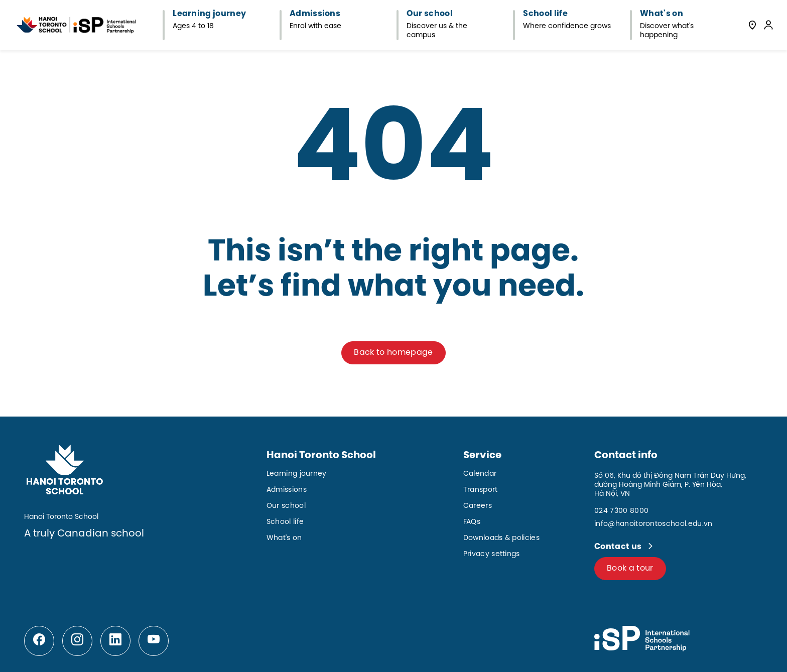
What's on (284, 538)
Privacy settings (492, 554)
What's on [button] (662, 14)
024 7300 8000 (621, 511)
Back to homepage (393, 353)
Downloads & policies (501, 538)
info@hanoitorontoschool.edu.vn (653, 524)
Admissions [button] (315, 14)
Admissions (287, 490)
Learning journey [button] (209, 14)
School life (285, 522)
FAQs (472, 522)
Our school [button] (430, 14)
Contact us (619, 547)
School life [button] (545, 14)
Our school (286, 506)
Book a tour (630, 568)
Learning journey (297, 474)
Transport (481, 490)
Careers (478, 506)
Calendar (480, 474)
